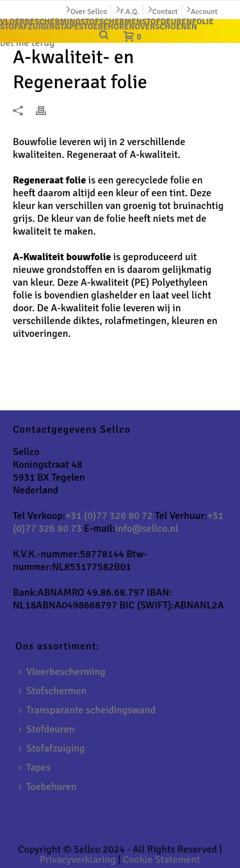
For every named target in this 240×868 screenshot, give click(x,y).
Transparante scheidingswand (87, 710)
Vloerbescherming (62, 672)
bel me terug (28, 43)
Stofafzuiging (52, 748)
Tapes (35, 768)
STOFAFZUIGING (30, 27)
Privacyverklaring (78, 860)
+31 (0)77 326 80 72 (109, 516)
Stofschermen (53, 691)
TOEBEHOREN (109, 27)
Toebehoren (48, 787)
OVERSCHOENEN (165, 27)
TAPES (72, 27)
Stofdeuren (46, 729)
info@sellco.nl (147, 529)
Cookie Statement (162, 860)
